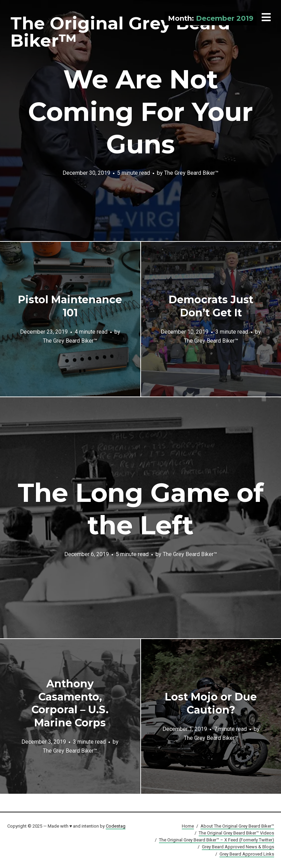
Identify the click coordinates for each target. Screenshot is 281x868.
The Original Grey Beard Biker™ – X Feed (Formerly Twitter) (217, 840)
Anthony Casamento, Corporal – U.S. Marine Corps (70, 703)
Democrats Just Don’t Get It (211, 306)
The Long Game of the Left (141, 509)
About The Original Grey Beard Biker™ (237, 826)
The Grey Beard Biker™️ (191, 173)
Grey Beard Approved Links (247, 854)
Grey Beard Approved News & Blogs (238, 847)
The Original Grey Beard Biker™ (120, 32)
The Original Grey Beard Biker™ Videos (236, 833)
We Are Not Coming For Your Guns (140, 112)
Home (188, 826)
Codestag (116, 826)
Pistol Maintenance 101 (70, 306)
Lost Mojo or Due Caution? (211, 703)
